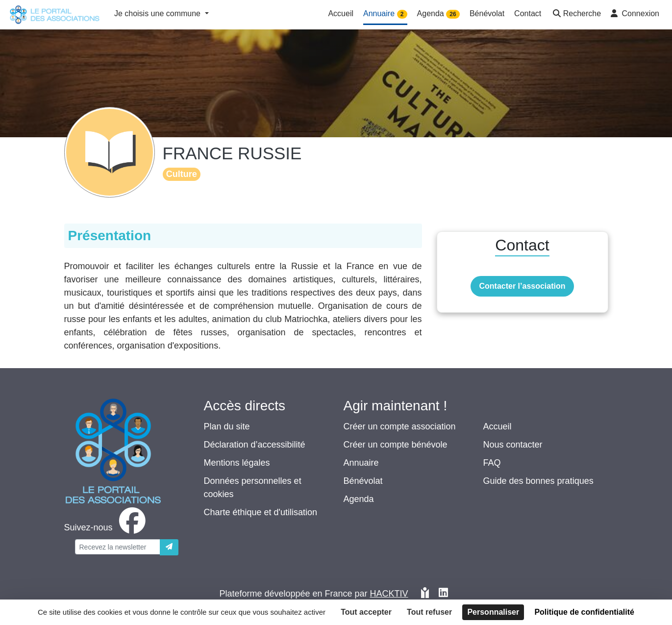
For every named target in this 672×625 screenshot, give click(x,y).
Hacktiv (389, 594)
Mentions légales (237, 463)
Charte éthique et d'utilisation (261, 512)
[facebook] (107, 527)
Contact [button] (528, 13)
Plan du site (227, 426)
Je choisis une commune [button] (159, 13)
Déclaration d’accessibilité (255, 445)
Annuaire (361, 463)
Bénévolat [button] (487, 13)
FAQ (492, 463)
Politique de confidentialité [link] (584, 612)
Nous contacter (513, 445)
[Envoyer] (169, 547)
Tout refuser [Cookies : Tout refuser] (429, 612)
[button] (576, 14)
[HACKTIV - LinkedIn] (443, 594)
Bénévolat (363, 481)
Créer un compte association (400, 426)
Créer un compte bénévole (396, 445)
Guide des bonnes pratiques (538, 481)
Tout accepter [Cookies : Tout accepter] (366, 612)
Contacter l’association (522, 286)
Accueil (498, 426)
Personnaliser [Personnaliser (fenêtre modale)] (493, 612)
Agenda (359, 499)
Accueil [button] (341, 13)
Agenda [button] (438, 14)
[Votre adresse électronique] (118, 547)
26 (453, 14)
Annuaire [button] (385, 14)
